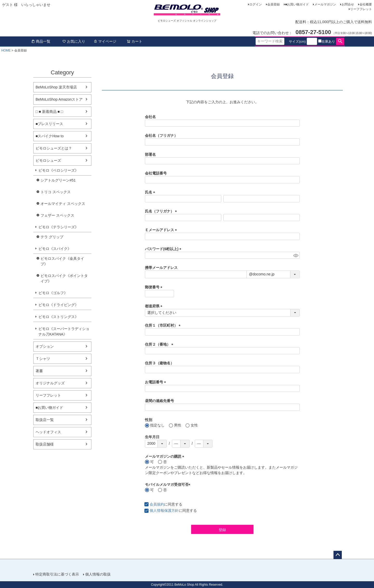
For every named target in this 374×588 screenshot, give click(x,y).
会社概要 (366, 4)
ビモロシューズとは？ (54, 148)
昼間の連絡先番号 (159, 401)
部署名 (150, 154)
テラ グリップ (52, 237)
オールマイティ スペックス (63, 204)
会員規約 (157, 504)
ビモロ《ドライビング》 (58, 305)
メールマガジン (325, 4)
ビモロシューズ (48, 160)
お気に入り (74, 41)
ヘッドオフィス (48, 432)
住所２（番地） (160, 344)
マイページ (105, 41)
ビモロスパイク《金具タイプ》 (62, 261)
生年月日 (152, 437)
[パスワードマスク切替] (296, 255)
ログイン (256, 4)
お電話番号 (156, 382)
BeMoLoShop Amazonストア (59, 99)
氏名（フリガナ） (162, 211)
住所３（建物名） (159, 363)
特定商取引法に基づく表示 (57, 574)
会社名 (150, 117)
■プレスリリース (49, 124)
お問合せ (348, 4)
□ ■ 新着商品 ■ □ (49, 112)
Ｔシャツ (43, 359)
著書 (39, 371)
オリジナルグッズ (50, 383)
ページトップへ (338, 555)
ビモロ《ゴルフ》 (53, 293)
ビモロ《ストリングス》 (58, 317)
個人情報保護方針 (164, 511)
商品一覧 (41, 41)
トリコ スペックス (56, 192)
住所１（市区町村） (164, 325)
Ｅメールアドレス (162, 230)
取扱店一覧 (45, 420)
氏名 (151, 192)
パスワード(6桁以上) (164, 249)
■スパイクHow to (50, 136)
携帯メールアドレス (161, 268)
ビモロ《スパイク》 (55, 249)
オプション (45, 346)
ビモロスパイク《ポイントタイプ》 (64, 278)
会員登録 (273, 4)
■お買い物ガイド (297, 4)
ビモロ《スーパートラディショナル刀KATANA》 (64, 331)
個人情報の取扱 (98, 574)
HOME (6, 50)
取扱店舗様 (45, 444)
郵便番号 (155, 287)
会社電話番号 (156, 173)
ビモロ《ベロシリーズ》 (58, 170)
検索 (340, 41)
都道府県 (155, 306)
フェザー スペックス (57, 215)
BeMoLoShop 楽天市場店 (56, 87)
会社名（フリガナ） (161, 135)
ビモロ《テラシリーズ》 (58, 227)
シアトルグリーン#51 (58, 180)
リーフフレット (361, 9)
